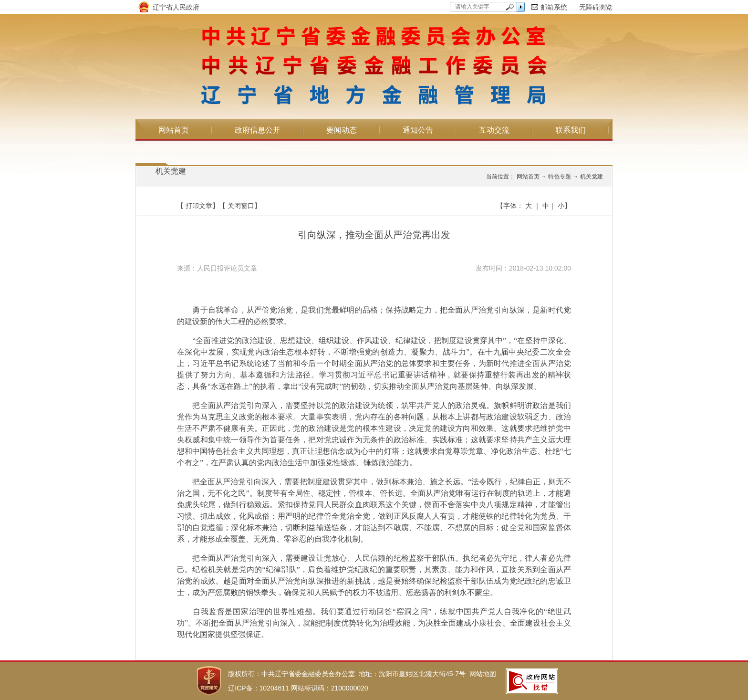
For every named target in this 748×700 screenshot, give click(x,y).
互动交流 (494, 130)
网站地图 (483, 674)
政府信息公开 (258, 130)
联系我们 (571, 130)
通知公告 (418, 130)
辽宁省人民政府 (176, 7)
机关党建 (171, 171)
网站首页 (174, 130)
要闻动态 (342, 130)
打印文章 (199, 206)
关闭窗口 (241, 206)
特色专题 (560, 177)
